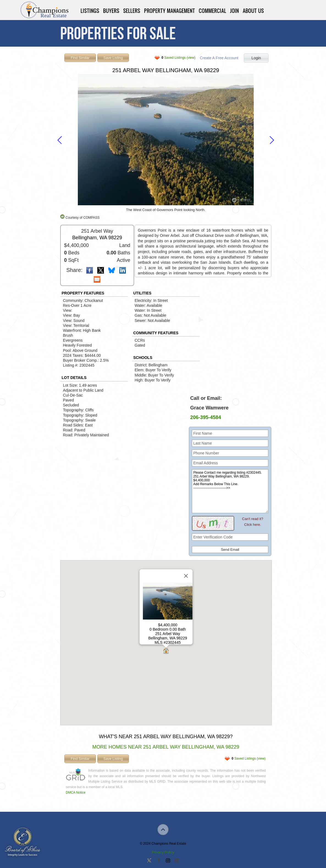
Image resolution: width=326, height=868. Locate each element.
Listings (90, 11)
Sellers (132, 11)
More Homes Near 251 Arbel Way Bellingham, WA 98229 (166, 747)
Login (256, 58)
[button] (166, 651)
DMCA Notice (76, 793)
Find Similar (80, 58)
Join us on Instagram (168, 861)
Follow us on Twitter (149, 861)
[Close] (186, 576)
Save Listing (113, 58)
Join (234, 11)
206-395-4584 (206, 417)
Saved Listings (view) (179, 58)
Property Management (169, 11)
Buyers (111, 11)
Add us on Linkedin (177, 861)
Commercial (212, 11)
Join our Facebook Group (158, 861)
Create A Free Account (219, 58)
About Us (253, 11)
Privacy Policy (163, 852)
